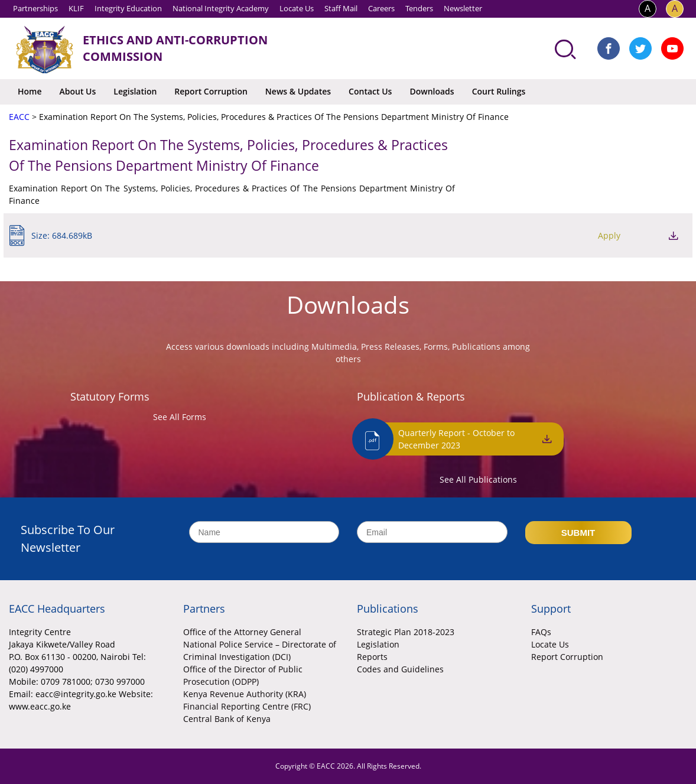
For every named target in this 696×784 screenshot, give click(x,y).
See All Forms (180, 417)
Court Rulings (499, 91)
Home (30, 91)
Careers (381, 8)
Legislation (135, 91)
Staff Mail (341, 8)
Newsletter (463, 8)
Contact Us (370, 91)
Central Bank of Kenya (227, 719)
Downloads (432, 91)
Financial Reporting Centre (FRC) (247, 706)
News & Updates (298, 91)
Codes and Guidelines (400, 669)
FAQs (541, 632)
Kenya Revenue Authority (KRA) (245, 694)
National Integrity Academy (221, 8)
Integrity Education (128, 8)
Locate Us (297, 8)
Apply (609, 235)
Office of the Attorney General (242, 632)
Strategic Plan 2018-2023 (406, 632)
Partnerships (35, 8)
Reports (372, 657)
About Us (78, 91)
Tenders (419, 8)
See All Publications (478, 479)
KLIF (76, 8)
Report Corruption (211, 91)
